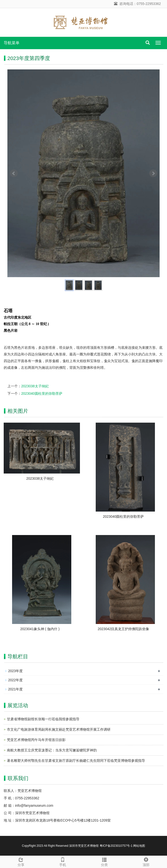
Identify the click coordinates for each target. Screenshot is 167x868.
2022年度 (15, 680)
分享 (21, 861)
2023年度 (15, 671)
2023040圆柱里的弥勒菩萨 (42, 393)
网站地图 (139, 846)
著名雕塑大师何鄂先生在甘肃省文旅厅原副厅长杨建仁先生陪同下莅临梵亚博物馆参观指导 (76, 761)
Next (153, 173)
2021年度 (15, 689)
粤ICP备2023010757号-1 (116, 846)
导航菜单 (12, 43)
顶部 (146, 861)
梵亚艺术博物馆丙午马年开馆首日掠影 (36, 740)
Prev (14, 173)
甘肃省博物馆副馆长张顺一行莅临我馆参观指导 (43, 719)
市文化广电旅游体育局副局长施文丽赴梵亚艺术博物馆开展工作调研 (59, 729)
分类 (104, 861)
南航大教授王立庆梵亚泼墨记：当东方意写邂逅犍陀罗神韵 (52, 750)
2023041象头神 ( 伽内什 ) (40, 629)
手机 (63, 861)
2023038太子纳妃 (35, 386)
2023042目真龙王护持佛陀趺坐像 (123, 629)
